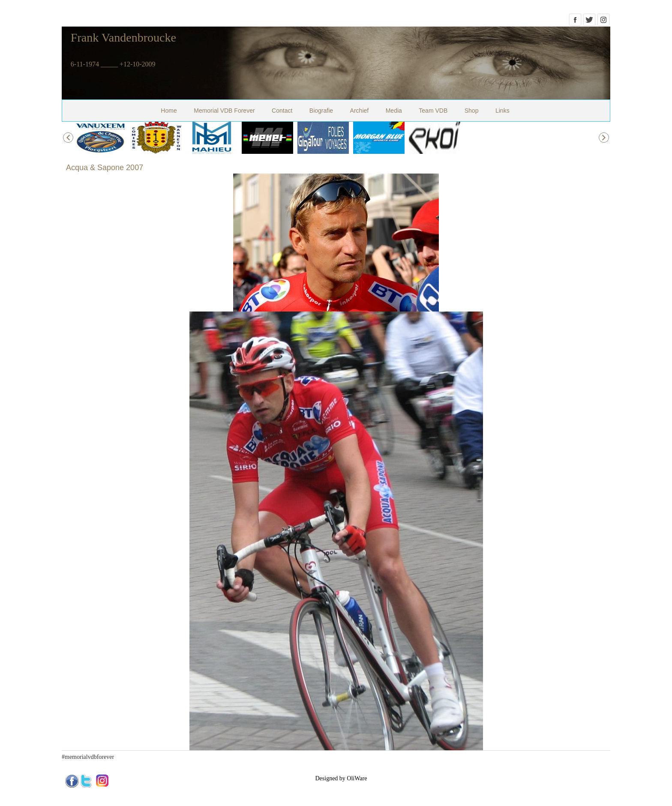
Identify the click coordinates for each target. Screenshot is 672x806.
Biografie (321, 111)
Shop (472, 111)
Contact (282, 111)
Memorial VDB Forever (224, 111)
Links (502, 111)
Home (169, 111)
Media (394, 111)
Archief (360, 111)
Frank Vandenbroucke (123, 37)
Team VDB (433, 111)
